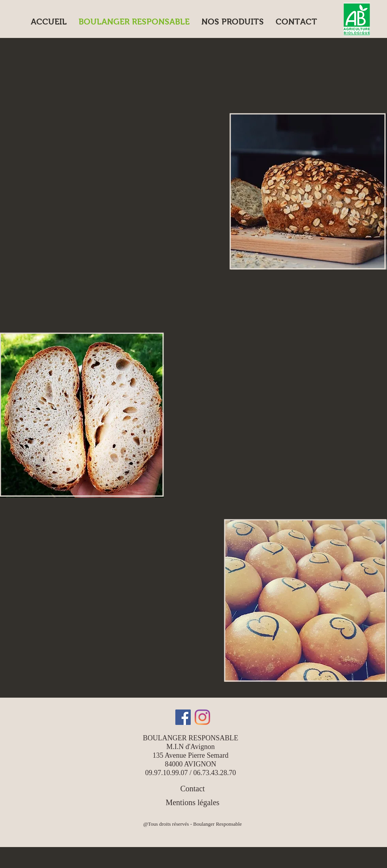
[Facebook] (183, 717)
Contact (192, 789)
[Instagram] (202, 717)
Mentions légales (192, 802)
